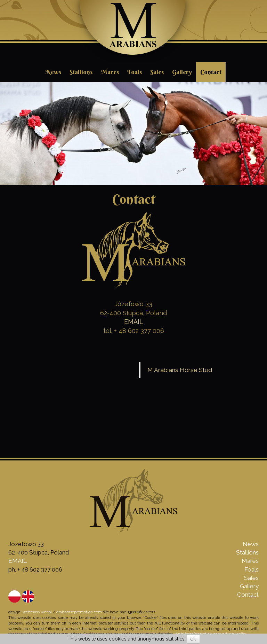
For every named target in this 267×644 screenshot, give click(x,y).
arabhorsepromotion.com (79, 612)
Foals (135, 72)
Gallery (182, 72)
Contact (211, 72)
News (53, 72)
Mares (110, 72)
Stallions (81, 72)
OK (193, 639)
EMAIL (134, 322)
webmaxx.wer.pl (37, 612)
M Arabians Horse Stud (180, 370)
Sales (157, 72)
